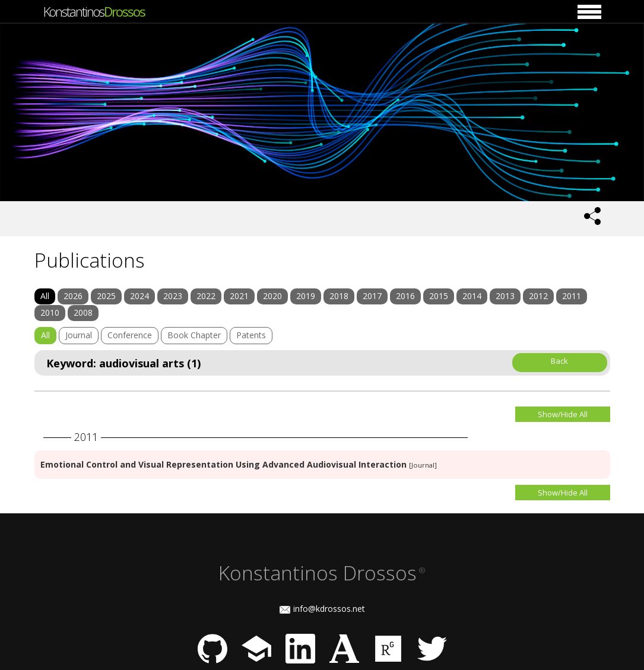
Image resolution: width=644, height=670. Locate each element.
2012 (538, 296)
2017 (372, 296)
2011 (572, 296)
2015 (439, 296)
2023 (173, 296)
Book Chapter (194, 335)
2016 (405, 296)
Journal (79, 335)
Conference (130, 335)
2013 (505, 296)
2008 (83, 312)
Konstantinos (94, 11)
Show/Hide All (563, 414)
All (45, 296)
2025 (106, 296)
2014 (472, 296)
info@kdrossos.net (329, 609)
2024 (139, 296)
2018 (339, 296)
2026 (73, 296)
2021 (239, 296)
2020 (272, 296)
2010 (50, 312)
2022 (206, 296)
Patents (251, 335)
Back (559, 361)
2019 (306, 296)
